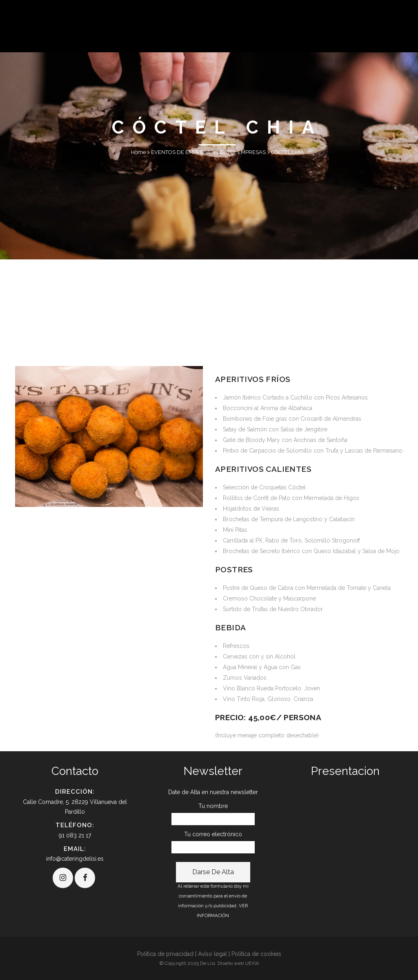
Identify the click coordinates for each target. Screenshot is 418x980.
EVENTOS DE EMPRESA (181, 152)
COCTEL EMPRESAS (241, 152)
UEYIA (252, 963)
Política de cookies (256, 954)
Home (138, 152)
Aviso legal (212, 954)
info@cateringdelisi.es (75, 859)
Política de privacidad (165, 954)
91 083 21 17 (75, 835)
